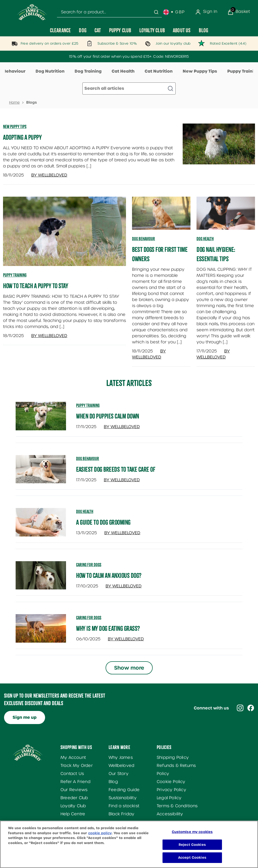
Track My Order (77, 766)
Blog (113, 782)
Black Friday (121, 814)
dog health (85, 512)
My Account (73, 757)
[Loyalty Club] (152, 30)
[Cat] (98, 30)
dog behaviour (88, 459)
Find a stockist (124, 806)
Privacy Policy (171, 790)
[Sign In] (206, 12)
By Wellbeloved (49, 175)
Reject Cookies (192, 849)
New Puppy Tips (200, 71)
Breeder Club (74, 798)
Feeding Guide (124, 790)
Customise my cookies (192, 836)
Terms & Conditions (177, 806)
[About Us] (182, 30)
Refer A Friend (75, 782)
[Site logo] (32, 12)
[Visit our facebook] (251, 708)
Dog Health (205, 239)
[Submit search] (156, 12)
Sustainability (123, 798)
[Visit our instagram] (240, 708)
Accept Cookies (192, 862)
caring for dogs (89, 565)
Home (14, 102)
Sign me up (25, 717)
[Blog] (204, 30)
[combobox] (109, 12)
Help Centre (73, 814)
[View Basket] (239, 12)
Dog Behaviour (143, 239)
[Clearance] (60, 30)
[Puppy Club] (120, 30)
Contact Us (72, 774)
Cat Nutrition (159, 71)
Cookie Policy (171, 782)
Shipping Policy (173, 757)
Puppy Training (15, 275)
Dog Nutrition (50, 71)
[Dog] (83, 30)
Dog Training (88, 71)
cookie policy (100, 837)
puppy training (88, 405)
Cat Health (123, 71)
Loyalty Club (73, 806)
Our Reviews (74, 790)
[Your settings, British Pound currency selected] (174, 12)
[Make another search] (129, 88)
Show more (129, 668)
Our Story (119, 774)
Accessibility (170, 814)
